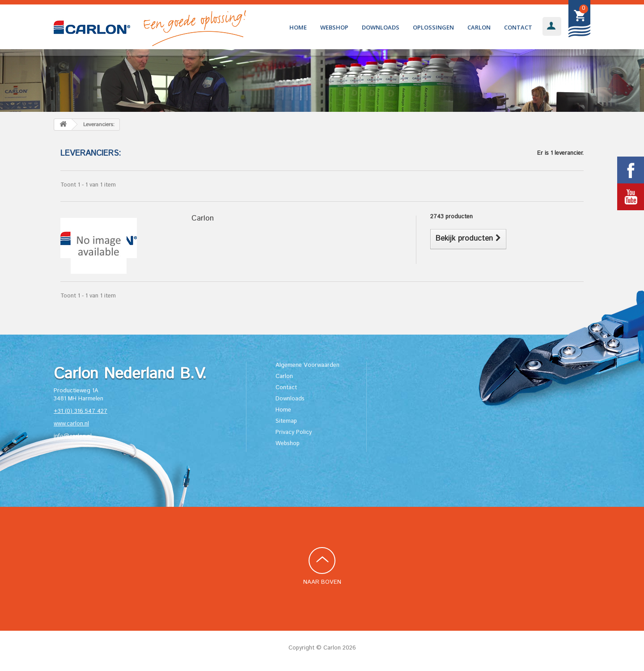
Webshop (334, 27)
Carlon (479, 27)
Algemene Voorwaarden (307, 365)
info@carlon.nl (73, 436)
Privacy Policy (294, 432)
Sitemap (286, 421)
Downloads (381, 27)
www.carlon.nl (71, 424)
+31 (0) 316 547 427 (80, 411)
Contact (518, 27)
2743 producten (451, 217)
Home (298, 27)
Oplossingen (433, 27)
